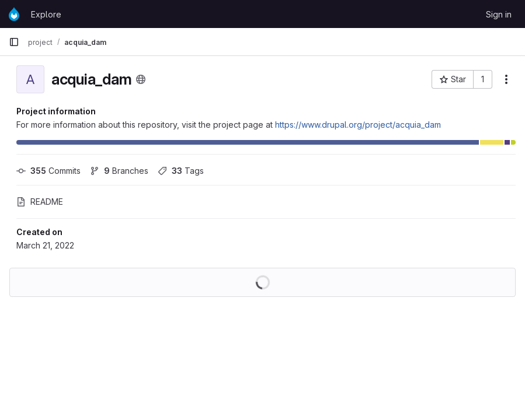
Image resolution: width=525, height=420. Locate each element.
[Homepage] (14, 14)
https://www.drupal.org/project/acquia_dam (358, 125)
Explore (46, 14)
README (40, 202)
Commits (48, 171)
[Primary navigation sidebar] (14, 42)
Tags (181, 171)
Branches (119, 171)
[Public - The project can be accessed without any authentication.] (141, 79)
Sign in (499, 14)
